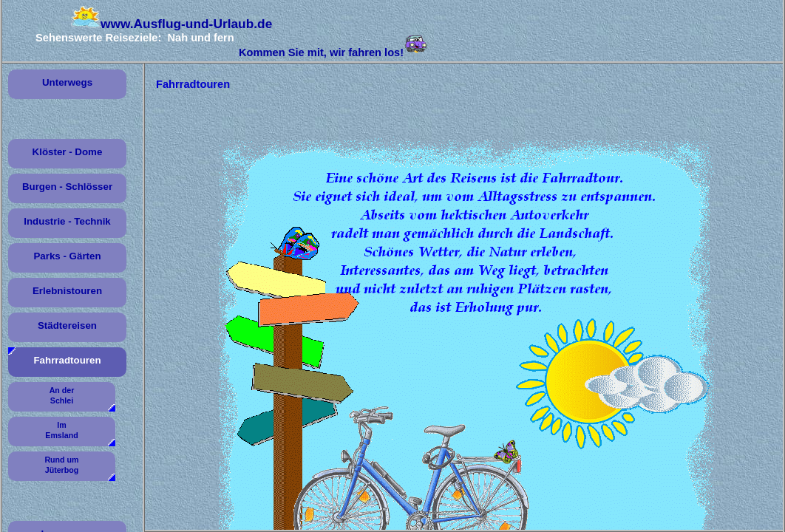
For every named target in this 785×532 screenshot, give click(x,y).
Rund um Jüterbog (61, 465)
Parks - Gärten (67, 256)
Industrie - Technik (67, 221)
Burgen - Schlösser (67, 187)
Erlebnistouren (67, 291)
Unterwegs (67, 82)
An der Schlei (62, 395)
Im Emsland (61, 430)
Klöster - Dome (68, 152)
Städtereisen (67, 325)
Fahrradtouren (67, 360)
